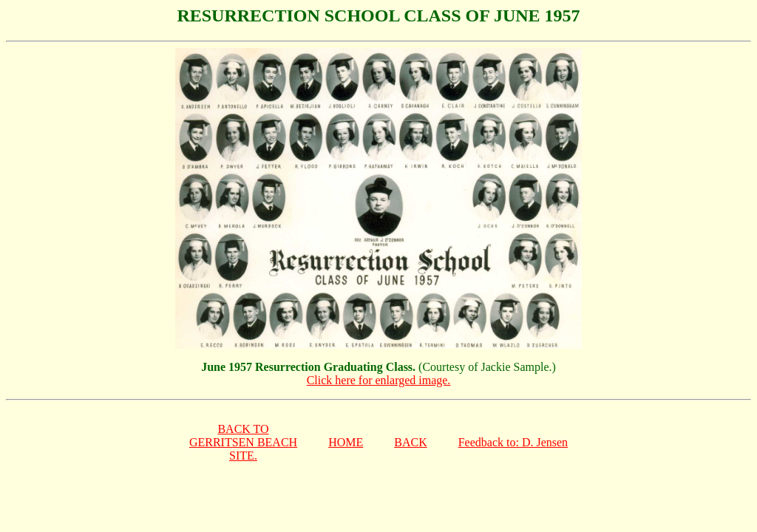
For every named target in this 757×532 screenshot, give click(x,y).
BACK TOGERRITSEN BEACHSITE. (243, 442)
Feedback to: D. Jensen (513, 442)
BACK (410, 442)
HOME (346, 442)
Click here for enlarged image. (379, 380)
